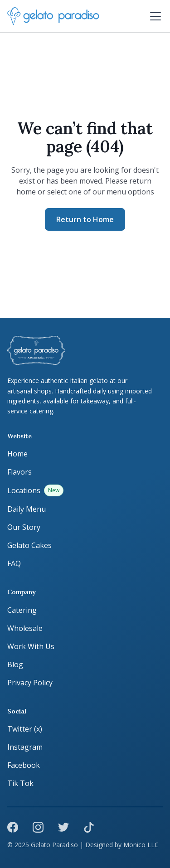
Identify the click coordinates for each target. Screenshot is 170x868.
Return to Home (85, 219)
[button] (154, 16)
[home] (53, 16)
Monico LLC (141, 845)
